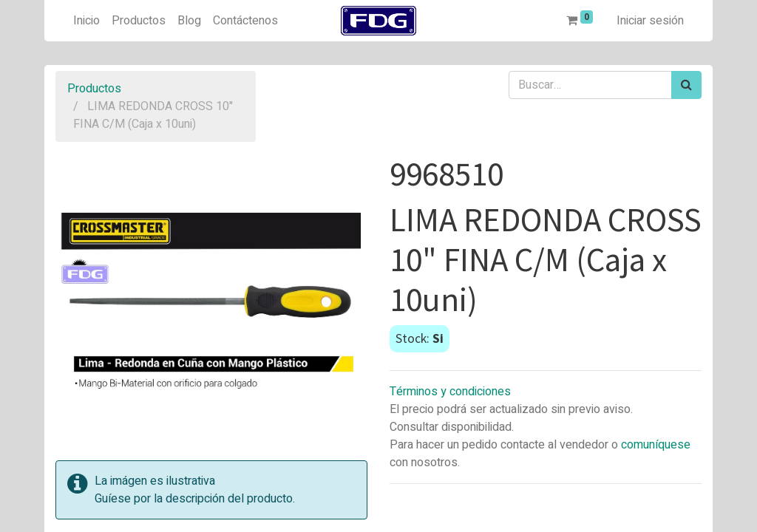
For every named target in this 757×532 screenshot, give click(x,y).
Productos (94, 89)
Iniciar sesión (650, 21)
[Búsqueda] (686, 85)
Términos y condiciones (450, 392)
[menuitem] (86, 21)
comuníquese (656, 445)
